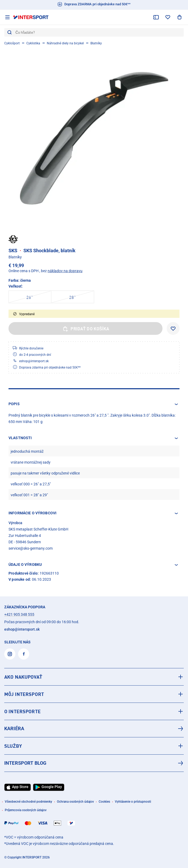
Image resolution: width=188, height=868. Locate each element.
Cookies (104, 802)
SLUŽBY (13, 746)
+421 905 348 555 (19, 614)
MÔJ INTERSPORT (24, 694)
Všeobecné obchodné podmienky (28, 802)
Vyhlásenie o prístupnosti (133, 802)
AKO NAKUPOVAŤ (23, 677)
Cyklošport (12, 43)
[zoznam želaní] (168, 17)
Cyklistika (33, 43)
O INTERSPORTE (22, 711)
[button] (94, 404)
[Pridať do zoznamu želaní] (173, 328)
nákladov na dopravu (65, 271)
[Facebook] (24, 654)
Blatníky (96, 43)
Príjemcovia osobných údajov (26, 810)
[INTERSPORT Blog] (94, 763)
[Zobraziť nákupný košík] (179, 17)
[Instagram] (10, 654)
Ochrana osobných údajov (75, 802)
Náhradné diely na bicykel (65, 43)
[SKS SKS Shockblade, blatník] (94, 138)
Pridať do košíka (85, 329)
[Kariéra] (94, 729)
